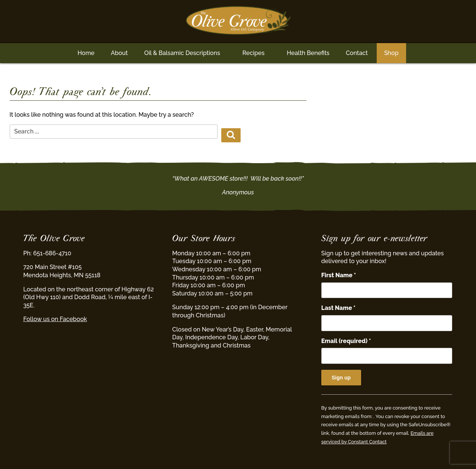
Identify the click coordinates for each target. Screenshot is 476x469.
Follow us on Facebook (55, 319)
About (119, 53)
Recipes (253, 53)
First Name (339, 275)
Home (86, 53)
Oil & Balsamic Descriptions (182, 53)
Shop (391, 53)
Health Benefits (308, 53)
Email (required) (346, 341)
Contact (357, 53)
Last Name (338, 308)
